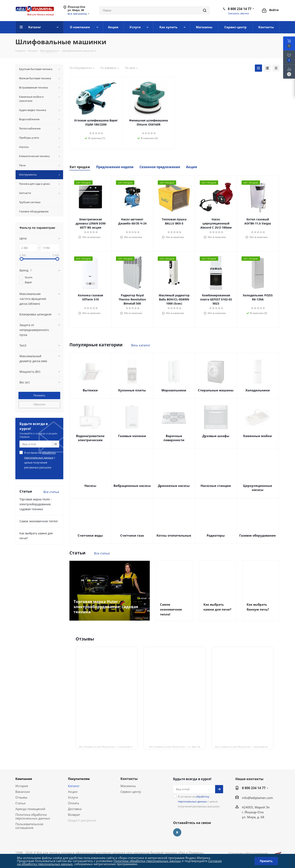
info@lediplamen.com (257, 798)
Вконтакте (177, 832)
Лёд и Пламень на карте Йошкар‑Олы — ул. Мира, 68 (175, 747)
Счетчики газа (132, 535)
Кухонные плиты (132, 390)
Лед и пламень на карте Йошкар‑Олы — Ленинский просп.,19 (244, 747)
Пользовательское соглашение (29, 826)
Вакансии (23, 792)
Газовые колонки (132, 436)
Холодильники (258, 390)
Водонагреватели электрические (90, 438)
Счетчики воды (90, 535)
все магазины (77, 14)
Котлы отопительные (174, 535)
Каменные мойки (258, 436)
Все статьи (102, 553)
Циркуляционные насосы (258, 488)
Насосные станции (216, 486)
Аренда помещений (30, 809)
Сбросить (39, 404)
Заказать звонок (239, 13)
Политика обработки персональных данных (33, 816)
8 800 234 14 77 (240, 9)
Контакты (129, 779)
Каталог (74, 786)
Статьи (20, 803)
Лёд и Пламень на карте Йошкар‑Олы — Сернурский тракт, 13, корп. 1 (108, 747)
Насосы (90, 486)
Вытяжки (90, 390)
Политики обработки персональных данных (147, 861)
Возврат (74, 815)
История (22, 786)
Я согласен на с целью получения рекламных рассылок (40, 460)
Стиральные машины (216, 390)
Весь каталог (141, 345)
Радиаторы (216, 535)
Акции (73, 792)
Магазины (128, 786)
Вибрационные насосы (132, 486)
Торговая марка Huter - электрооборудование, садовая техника (36, 504)
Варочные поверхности (174, 438)
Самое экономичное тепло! (39, 521)
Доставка (75, 809)
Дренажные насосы (174, 486)
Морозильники (174, 390)
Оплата (73, 803)
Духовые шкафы (216, 436)
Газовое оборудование (258, 535)
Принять (266, 861)
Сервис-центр (131, 792)
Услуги (73, 797)
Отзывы (21, 797)
